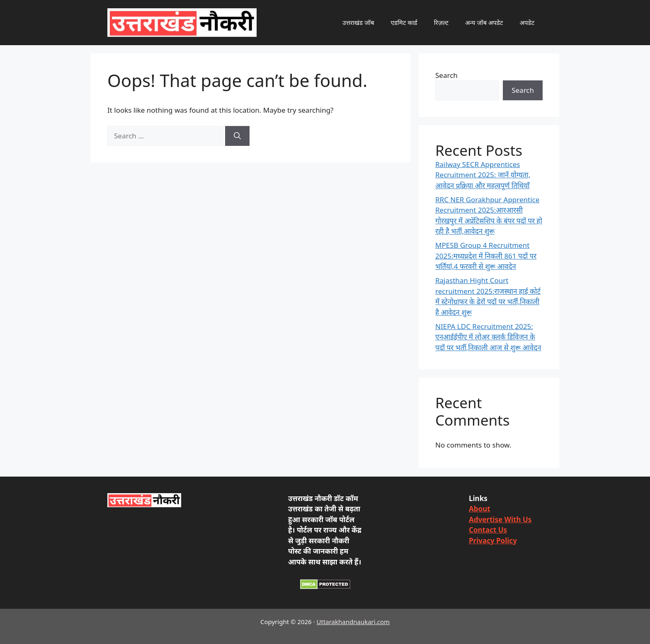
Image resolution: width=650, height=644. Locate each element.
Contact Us (488, 530)
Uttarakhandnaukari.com (353, 622)
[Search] (237, 136)
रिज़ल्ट (441, 22)
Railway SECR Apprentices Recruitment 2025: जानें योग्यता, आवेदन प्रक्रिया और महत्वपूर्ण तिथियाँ (483, 175)
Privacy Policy (493, 541)
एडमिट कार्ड (404, 22)
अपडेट (527, 22)
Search (446, 75)
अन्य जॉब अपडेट (484, 22)
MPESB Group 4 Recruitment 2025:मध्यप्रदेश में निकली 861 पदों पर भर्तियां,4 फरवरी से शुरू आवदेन (486, 256)
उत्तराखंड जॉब (358, 22)
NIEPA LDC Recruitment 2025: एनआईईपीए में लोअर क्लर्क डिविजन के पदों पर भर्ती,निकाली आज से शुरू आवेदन (488, 337)
